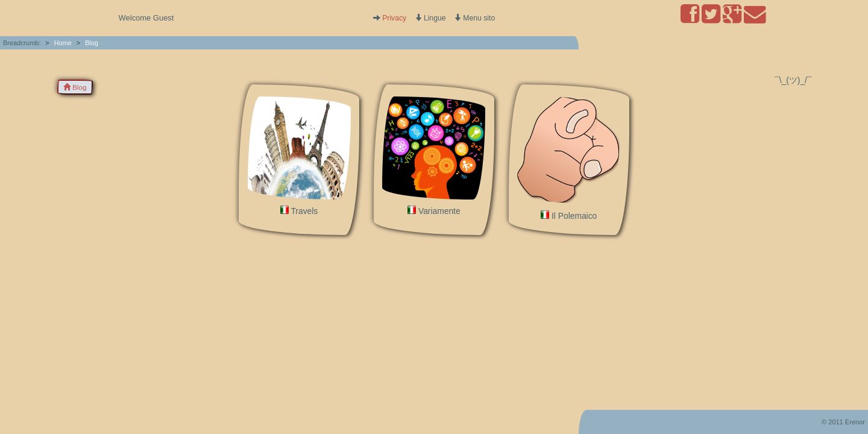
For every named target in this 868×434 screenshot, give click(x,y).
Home (63, 43)
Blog (92, 43)
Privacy (394, 18)
